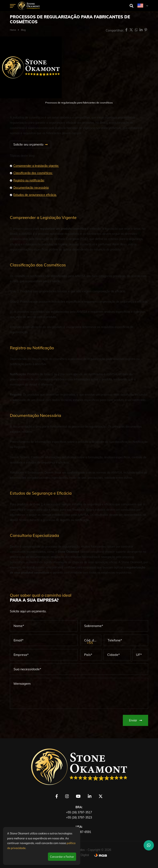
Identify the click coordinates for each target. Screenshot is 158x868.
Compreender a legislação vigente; (36, 166)
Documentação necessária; (31, 188)
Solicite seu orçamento (28, 145)
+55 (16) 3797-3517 (79, 812)
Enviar (135, 720)
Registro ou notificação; (29, 180)
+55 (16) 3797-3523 (79, 817)
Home (13, 30)
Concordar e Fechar (62, 857)
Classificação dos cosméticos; (33, 173)
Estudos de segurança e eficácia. (35, 195)
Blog (23, 30)
